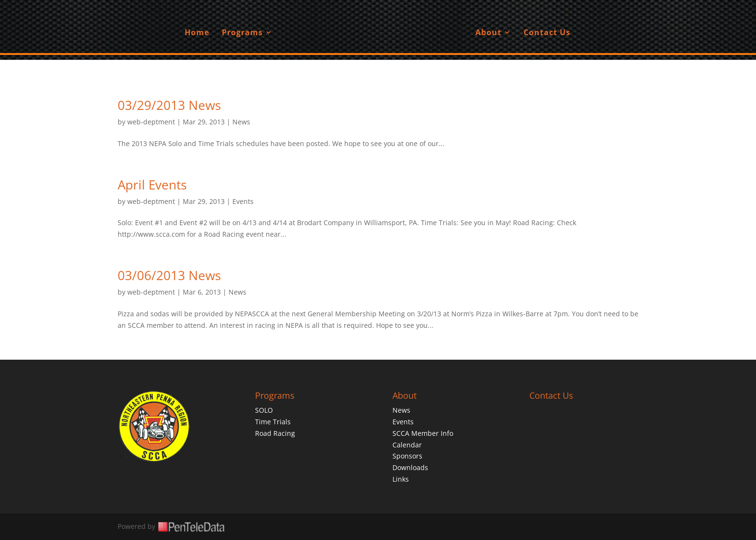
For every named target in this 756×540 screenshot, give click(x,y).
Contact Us (547, 33)
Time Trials (273, 422)
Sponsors (407, 456)
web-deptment (151, 122)
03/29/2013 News (169, 105)
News (241, 122)
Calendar (407, 445)
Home (197, 33)
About (488, 33)
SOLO (264, 410)
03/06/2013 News (169, 275)
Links (401, 479)
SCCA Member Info (423, 433)
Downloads (410, 467)
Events (243, 201)
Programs (242, 33)
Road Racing (275, 433)
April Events (152, 185)
